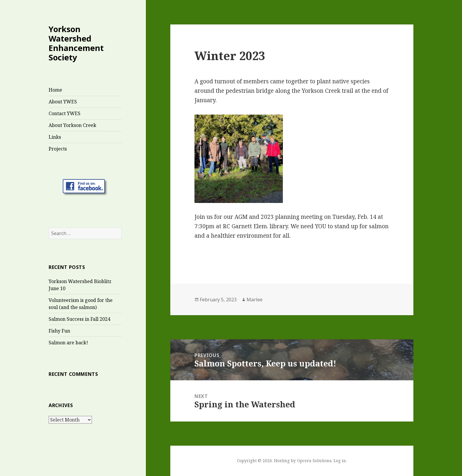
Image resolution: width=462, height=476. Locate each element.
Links (55, 137)
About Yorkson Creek (72, 125)
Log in (340, 461)
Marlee (255, 300)
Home (55, 90)
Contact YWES (65, 113)
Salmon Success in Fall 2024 (79, 319)
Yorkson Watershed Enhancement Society (76, 43)
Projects (58, 149)
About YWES (63, 102)
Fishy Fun (59, 331)
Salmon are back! (68, 343)
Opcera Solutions (314, 461)
